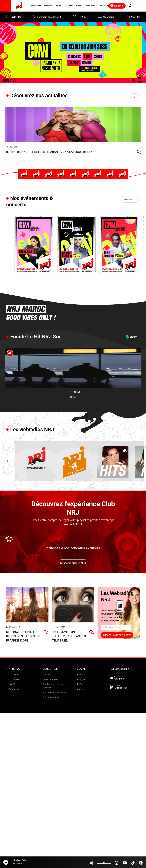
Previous (8, 602)
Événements (69, 6)
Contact (46, 829)
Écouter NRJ (14, 834)
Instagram (81, 834)
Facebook (82, 829)
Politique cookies (51, 852)
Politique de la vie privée (54, 847)
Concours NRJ (91, 6)
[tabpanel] (73, 55)
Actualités (48, 6)
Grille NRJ (13, 829)
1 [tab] (73, 90)
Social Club (103, 6)
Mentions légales (51, 834)
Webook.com (36, 6)
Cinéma (79, 6)
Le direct (117, 6)
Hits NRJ (12, 839)
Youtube (81, 844)
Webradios (14, 844)
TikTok (80, 839)
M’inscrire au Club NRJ (73, 718)
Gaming (58, 6)
